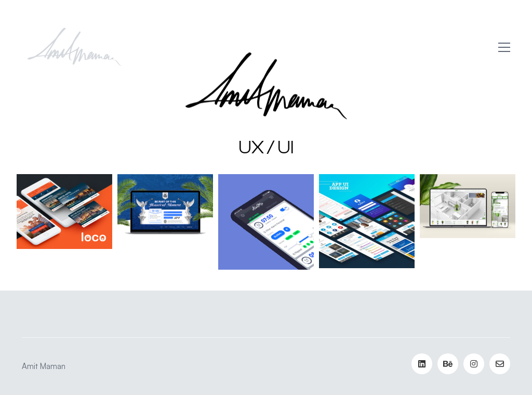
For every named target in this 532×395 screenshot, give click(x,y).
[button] (504, 47)
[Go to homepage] (74, 47)
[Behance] (448, 364)
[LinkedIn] (422, 364)
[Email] (500, 364)
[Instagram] (474, 364)
